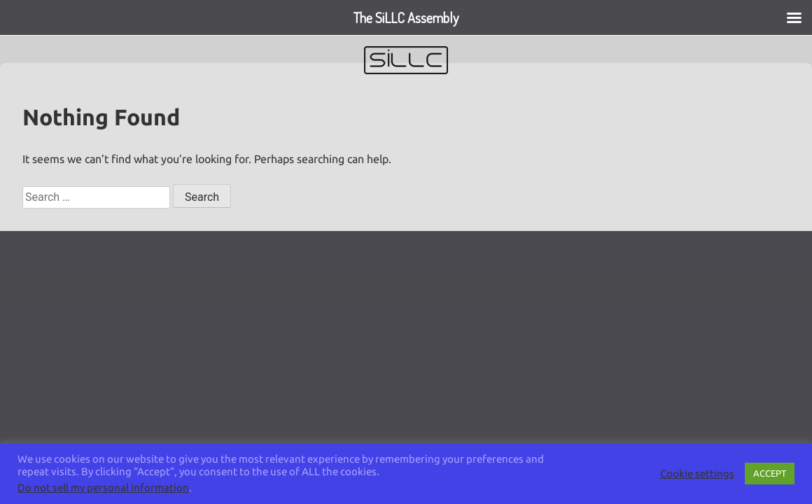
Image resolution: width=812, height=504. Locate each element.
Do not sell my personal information (103, 488)
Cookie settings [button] (697, 474)
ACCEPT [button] (770, 473)
